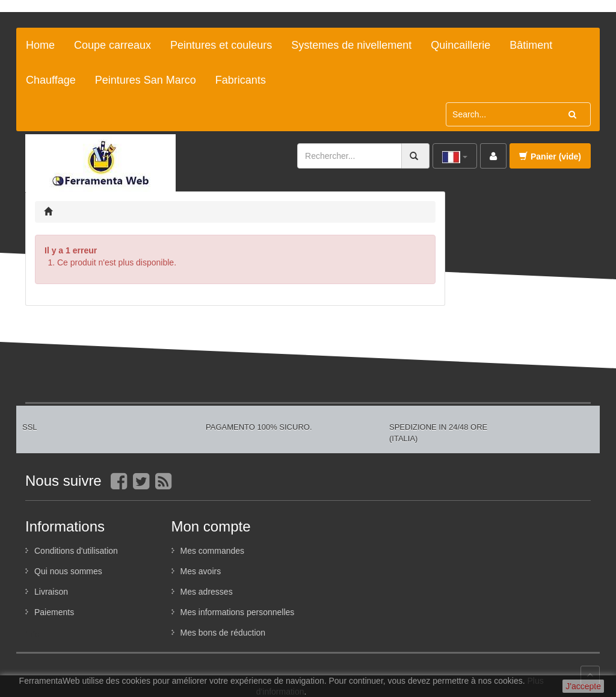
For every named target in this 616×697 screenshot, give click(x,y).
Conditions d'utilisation (76, 551)
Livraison (51, 592)
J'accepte (583, 686)
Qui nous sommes (68, 571)
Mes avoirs (201, 571)
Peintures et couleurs (221, 45)
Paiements (54, 612)
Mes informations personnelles (238, 612)
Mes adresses (207, 592)
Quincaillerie (460, 45)
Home (40, 45)
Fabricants (241, 80)
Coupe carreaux (112, 45)
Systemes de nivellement (351, 45)
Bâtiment (531, 45)
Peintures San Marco (146, 80)
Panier (550, 156)
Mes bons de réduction (223, 633)
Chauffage (51, 80)
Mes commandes (213, 551)
